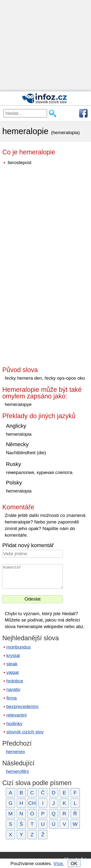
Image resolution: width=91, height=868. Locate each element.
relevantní (17, 715)
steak (12, 664)
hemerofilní (17, 771)
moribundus (18, 647)
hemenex (15, 752)
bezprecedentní (22, 706)
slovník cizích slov (25, 732)
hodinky (14, 724)
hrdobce (15, 681)
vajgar (13, 672)
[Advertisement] (45, 46)
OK (74, 863)
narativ (13, 689)
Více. (59, 863)
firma (12, 698)
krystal (13, 656)
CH (32, 803)
